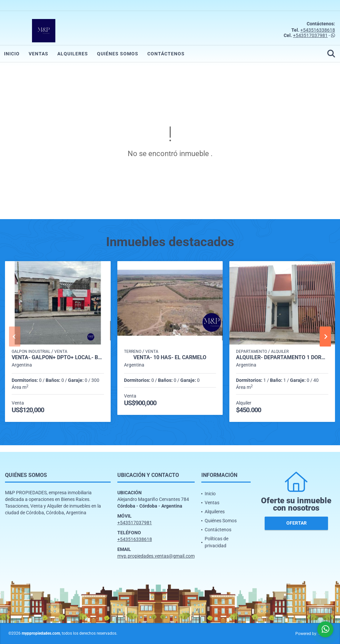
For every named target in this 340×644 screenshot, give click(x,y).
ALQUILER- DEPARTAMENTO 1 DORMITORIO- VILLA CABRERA (282, 358)
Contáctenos (166, 54)
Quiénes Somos (118, 54)
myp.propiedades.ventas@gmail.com (156, 556)
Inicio (12, 54)
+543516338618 (318, 30)
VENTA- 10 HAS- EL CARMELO (170, 358)
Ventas (38, 54)
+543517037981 (310, 35)
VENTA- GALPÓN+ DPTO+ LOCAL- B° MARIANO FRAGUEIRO (58, 358)
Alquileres (73, 54)
